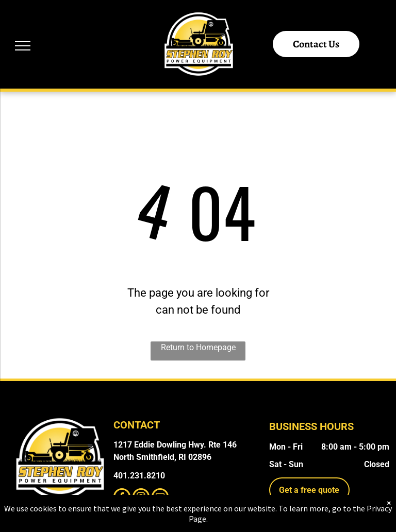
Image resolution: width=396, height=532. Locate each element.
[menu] (23, 46)
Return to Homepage (198, 347)
